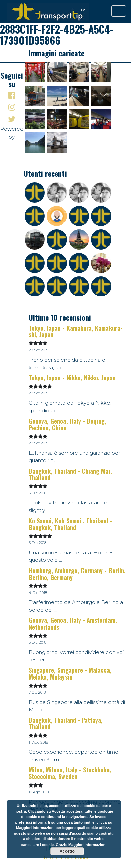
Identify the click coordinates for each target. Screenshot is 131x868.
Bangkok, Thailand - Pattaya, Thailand (66, 723)
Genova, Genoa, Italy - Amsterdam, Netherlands (73, 623)
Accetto (67, 851)
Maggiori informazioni (87, 845)
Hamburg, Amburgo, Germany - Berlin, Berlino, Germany (77, 574)
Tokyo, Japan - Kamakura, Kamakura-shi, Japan (76, 331)
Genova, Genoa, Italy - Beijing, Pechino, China (68, 424)
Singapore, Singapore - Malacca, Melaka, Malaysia (70, 673)
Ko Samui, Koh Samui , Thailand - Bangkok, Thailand (70, 524)
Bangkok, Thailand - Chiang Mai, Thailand (70, 474)
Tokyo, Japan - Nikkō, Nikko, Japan (72, 378)
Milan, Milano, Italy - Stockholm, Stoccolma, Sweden (70, 773)
